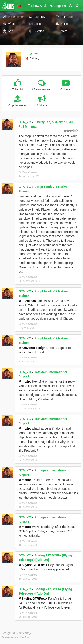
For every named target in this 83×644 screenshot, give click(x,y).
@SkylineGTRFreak (33, 565)
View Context (28, 172)
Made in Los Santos (15, 637)
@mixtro (25, 381)
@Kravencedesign (32, 348)
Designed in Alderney (16, 633)
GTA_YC (32, 54)
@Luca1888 (27, 301)
